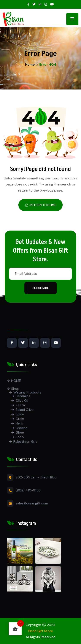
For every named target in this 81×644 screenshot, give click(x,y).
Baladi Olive (25, 410)
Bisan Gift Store (41, 631)
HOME (16, 381)
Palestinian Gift (25, 442)
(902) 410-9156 (28, 490)
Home (30, 64)
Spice (20, 414)
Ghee (20, 432)
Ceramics (23, 396)
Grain (20, 419)
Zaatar (21, 405)
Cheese (21, 428)
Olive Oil (22, 401)
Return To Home (40, 205)
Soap (20, 437)
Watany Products (27, 392)
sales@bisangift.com (32, 503)
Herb (19, 423)
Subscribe (41, 288)
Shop (15, 389)
